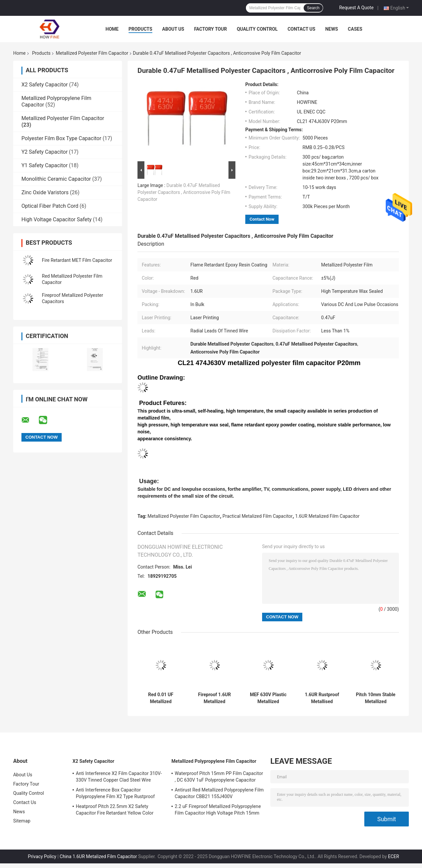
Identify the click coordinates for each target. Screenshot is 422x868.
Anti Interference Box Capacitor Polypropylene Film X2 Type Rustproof (115, 793)
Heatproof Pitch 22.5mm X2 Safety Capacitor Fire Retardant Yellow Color (115, 810)
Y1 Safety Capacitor (45, 165)
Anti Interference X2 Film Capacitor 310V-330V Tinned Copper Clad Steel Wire (119, 777)
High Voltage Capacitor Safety (57, 219)
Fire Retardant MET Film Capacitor (77, 260)
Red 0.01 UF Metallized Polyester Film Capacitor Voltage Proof (161, 698)
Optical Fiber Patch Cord (50, 206)
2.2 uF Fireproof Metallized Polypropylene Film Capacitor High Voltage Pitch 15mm (218, 810)
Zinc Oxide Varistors (45, 192)
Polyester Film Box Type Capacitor (61, 138)
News (332, 29)
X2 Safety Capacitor (45, 85)
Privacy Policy (42, 856)
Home (112, 29)
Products (140, 29)
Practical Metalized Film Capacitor (258, 516)
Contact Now (262, 219)
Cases (355, 29)
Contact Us (301, 29)
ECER (394, 856)
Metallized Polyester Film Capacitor (92, 53)
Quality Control (257, 29)
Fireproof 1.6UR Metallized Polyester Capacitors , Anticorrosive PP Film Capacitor (215, 698)
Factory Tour (211, 29)
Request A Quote (356, 8)
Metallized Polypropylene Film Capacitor (214, 761)
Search (313, 8)
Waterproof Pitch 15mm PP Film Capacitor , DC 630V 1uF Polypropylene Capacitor (219, 777)
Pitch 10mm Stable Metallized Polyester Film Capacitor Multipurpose (376, 698)
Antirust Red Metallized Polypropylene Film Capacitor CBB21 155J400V (219, 793)
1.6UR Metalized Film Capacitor (327, 516)
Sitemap (22, 821)
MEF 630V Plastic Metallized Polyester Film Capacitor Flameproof (268, 698)
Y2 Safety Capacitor (45, 152)
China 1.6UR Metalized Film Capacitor (98, 856)
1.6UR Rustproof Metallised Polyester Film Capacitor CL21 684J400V (322, 698)
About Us (173, 29)
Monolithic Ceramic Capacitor (56, 179)
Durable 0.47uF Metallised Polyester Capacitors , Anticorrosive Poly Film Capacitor (184, 192)
